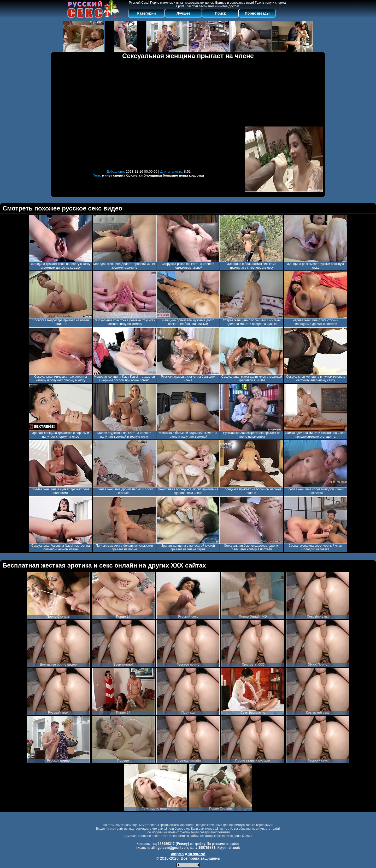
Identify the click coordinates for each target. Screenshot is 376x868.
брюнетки (134, 175)
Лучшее (183, 13)
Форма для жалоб (188, 854)
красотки (196, 175)
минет (107, 175)
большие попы (175, 175)
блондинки (153, 175)
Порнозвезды (257, 13)
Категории (147, 13)
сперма (119, 175)
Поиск (220, 13)
